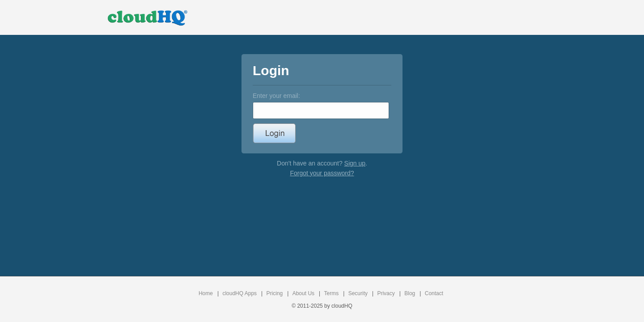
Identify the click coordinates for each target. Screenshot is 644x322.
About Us (303, 293)
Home (206, 293)
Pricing (275, 293)
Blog (410, 293)
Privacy (386, 293)
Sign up (355, 163)
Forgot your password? (322, 173)
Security (358, 293)
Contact (434, 293)
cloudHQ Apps (239, 293)
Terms (332, 293)
